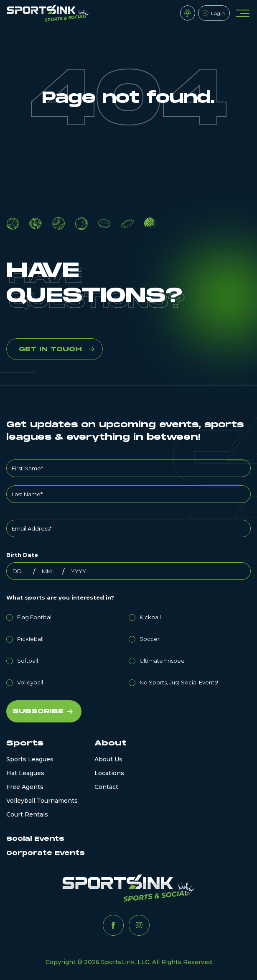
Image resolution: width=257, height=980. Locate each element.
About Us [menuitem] (108, 759)
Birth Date (22, 555)
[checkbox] (128, 648)
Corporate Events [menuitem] (46, 853)
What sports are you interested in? (60, 597)
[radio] (67, 616)
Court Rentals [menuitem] (27, 814)
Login (218, 13)
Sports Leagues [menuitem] (30, 759)
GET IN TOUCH (50, 349)
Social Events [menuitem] (35, 839)
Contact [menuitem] (106, 787)
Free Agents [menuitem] (25, 787)
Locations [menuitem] (109, 773)
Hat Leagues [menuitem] (25, 773)
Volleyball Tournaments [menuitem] (42, 801)
